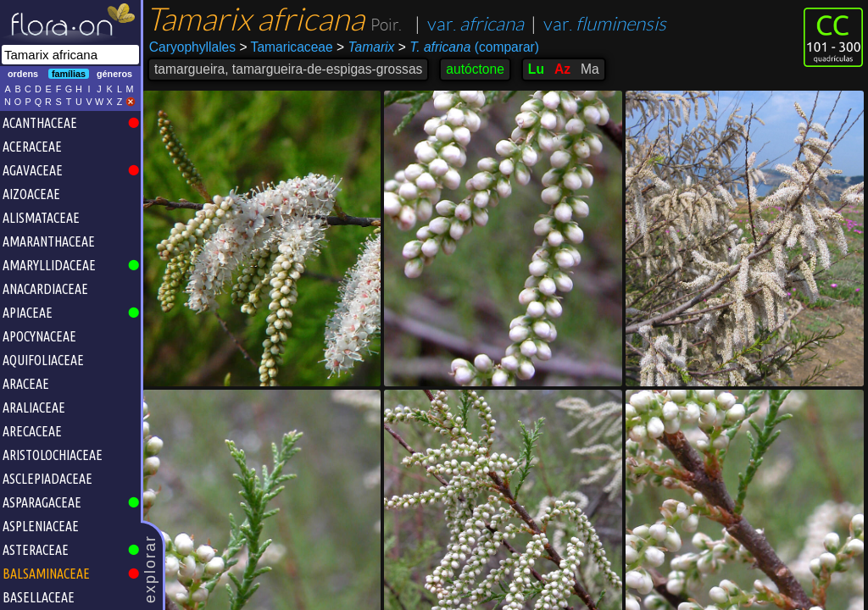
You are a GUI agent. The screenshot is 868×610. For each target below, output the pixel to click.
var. (476, 24)
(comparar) (469, 47)
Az (562, 69)
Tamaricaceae (286, 47)
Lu (536, 69)
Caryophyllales (192, 47)
